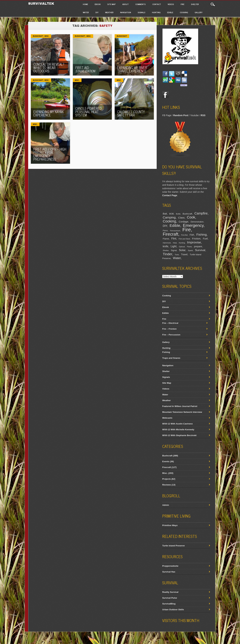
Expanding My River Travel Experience (132, 69)
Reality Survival (170, 592)
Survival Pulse (170, 598)
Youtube (194, 115)
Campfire (201, 213)
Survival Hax (169, 572)
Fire (182, 4)
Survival (200, 250)
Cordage (183, 222)
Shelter (195, 4)
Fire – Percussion (171, 335)
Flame (166, 239)
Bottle (178, 214)
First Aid (85, 69)
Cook (191, 217)
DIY (97, 12)
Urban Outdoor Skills (173, 609)
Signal (174, 250)
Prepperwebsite (170, 566)
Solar (182, 250)
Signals (141, 12)
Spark (190, 250)
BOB (171, 214)
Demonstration (197, 222)
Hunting (156, 12)
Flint (174, 238)
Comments (140, 4)
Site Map (111, 4)
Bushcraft (38, 36)
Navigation (126, 12)
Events (166, 461)
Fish (192, 235)
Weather (109, 12)
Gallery (199, 12)
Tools (177, 255)
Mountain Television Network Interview (182, 412)
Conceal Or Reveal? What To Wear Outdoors (49, 68)
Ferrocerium (175, 231)
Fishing (201, 234)
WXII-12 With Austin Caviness (177, 424)
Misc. (47, 36)
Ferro (165, 231)
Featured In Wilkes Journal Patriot (180, 406)
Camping (169, 217)
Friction (196, 238)
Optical (182, 247)
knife (165, 246)
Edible (170, 12)
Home (85, 4)
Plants (189, 247)
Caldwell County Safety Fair (131, 113)
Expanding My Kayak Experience (48, 113)
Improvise (194, 242)
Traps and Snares (171, 358)
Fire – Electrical (170, 323)
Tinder (167, 254)
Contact (157, 4)
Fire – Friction (169, 329)
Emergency (193, 225)
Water (86, 12)
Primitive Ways (170, 525)
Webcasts (167, 418)
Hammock (167, 243)
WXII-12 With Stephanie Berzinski (179, 435)
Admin (165, 505)
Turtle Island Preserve (173, 546)
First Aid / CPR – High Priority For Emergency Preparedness (50, 154)
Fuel (205, 238)
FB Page (167, 115)
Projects (166, 479)
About (125, 4)
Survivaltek (42, 3)
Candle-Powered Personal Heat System (88, 112)
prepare (198, 246)
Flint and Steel (184, 239)
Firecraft (170, 234)
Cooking (184, 12)
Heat (175, 243)
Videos (171, 4)
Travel (184, 254)
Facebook (165, 95)
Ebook (98, 4)
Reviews (166, 485)
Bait (165, 214)
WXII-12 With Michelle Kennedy (178, 429)
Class (181, 218)
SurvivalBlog (169, 604)
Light (174, 246)
